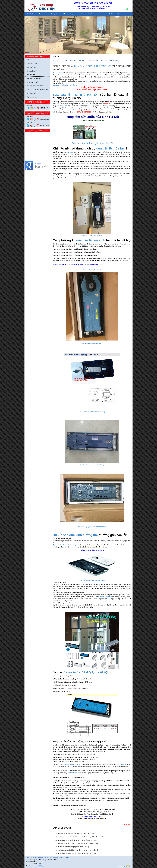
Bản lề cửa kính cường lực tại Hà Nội (92, 580)
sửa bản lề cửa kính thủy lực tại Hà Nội (85, 672)
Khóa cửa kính (32, 64)
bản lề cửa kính (62, 106)
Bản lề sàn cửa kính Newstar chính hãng (92, 412)
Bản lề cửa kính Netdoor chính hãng (92, 465)
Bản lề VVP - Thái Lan (92, 270)
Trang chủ (42, 14)
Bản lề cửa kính (32, 67)
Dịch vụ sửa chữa (87, 14)
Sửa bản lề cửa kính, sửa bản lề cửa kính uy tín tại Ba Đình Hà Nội (76, 850)
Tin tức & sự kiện (114, 14)
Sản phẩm (55, 14)
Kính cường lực (32, 71)
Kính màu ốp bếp (32, 82)
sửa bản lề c (85, 240)
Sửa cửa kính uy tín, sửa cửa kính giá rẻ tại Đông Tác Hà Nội (74, 834)
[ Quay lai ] (128, 825)
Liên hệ (101, 14)
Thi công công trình (70, 14)
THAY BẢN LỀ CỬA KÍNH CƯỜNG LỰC (92, 66)
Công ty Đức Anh (121, 765)
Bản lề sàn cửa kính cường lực (75, 535)
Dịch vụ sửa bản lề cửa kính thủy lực (66, 545)
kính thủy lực (31, 75)
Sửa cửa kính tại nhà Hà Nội (75, 95)
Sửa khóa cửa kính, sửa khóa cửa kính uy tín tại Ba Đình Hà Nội (75, 853)
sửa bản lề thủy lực (108, 108)
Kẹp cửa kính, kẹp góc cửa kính (37, 89)
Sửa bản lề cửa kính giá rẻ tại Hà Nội (92, 143)
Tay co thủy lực (32, 97)
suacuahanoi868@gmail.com (40, 866)
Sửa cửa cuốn (32, 93)
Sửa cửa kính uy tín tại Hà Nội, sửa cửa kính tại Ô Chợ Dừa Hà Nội (76, 843)
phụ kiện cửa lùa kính (34, 78)
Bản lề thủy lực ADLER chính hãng (92, 527)
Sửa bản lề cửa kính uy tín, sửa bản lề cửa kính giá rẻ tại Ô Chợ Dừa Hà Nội (79, 837)
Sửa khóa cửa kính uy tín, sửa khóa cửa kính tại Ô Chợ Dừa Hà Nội (76, 840)
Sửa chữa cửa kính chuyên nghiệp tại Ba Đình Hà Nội (72, 847)
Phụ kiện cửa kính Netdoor (36, 86)
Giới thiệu (30, 14)
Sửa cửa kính (31, 60)
